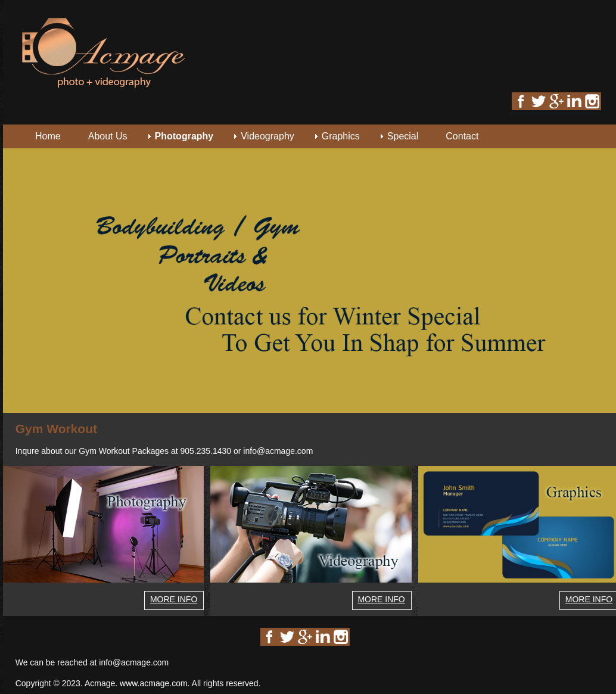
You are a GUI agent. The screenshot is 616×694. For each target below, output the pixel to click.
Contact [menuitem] (462, 136)
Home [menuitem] (48, 136)
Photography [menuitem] (184, 136)
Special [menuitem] (403, 136)
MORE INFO (174, 599)
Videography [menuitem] (267, 136)
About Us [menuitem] (108, 136)
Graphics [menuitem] (341, 136)
